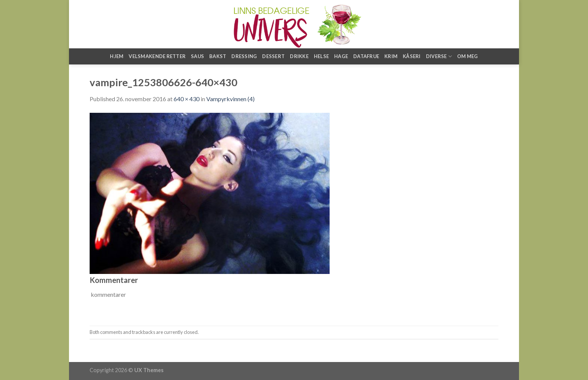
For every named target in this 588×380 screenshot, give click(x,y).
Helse (321, 56)
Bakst (218, 56)
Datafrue (366, 56)
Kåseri (412, 56)
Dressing (244, 56)
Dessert (273, 56)
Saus (197, 56)
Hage (341, 56)
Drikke (299, 56)
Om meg (468, 56)
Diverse (439, 56)
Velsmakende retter (157, 56)
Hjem (117, 56)
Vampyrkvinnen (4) (230, 99)
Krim (391, 56)
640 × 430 (187, 99)
